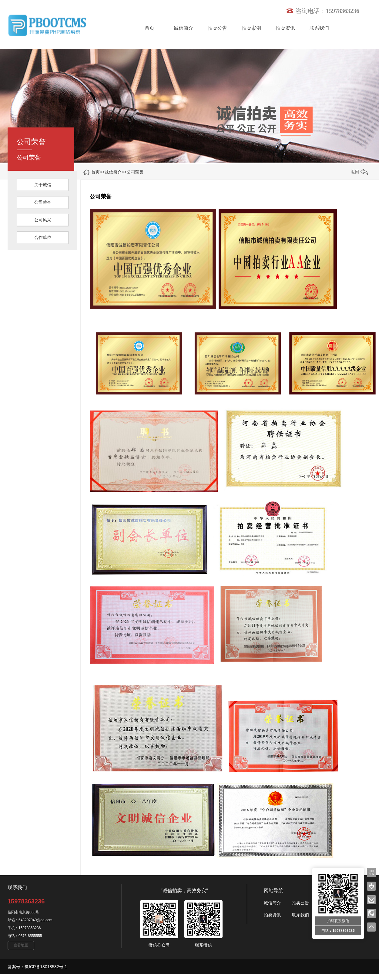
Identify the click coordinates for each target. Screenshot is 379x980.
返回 (359, 172)
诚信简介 (183, 28)
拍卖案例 (251, 28)
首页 (149, 28)
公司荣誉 (135, 172)
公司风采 (43, 220)
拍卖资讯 (285, 28)
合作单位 (43, 237)
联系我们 (319, 28)
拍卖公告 (217, 28)
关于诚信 (43, 185)
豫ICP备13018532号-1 (46, 967)
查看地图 (21, 945)
